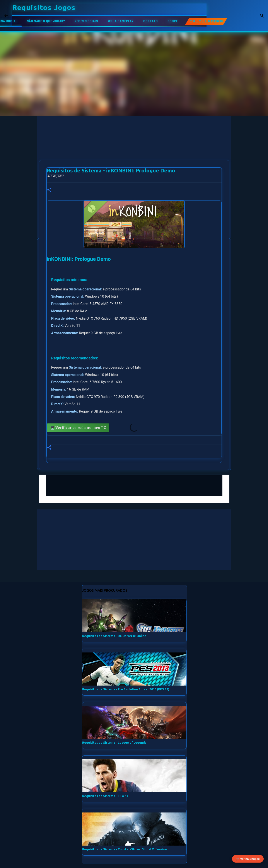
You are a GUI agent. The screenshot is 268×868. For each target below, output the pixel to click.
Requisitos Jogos (44, 7)
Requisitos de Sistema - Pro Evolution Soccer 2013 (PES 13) (126, 689)
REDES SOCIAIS (86, 21)
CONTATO (151, 21)
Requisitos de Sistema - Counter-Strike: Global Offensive (125, 849)
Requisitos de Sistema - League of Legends (114, 743)
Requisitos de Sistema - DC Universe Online (114, 636)
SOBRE (173, 21)
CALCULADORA (206, 21)
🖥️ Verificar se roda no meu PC (78, 428)
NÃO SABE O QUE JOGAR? (46, 21)
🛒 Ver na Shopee (248, 860)
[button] (49, 190)
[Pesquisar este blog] (242, 16)
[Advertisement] (134, 147)
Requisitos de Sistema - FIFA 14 (105, 796)
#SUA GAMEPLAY (121, 21)
